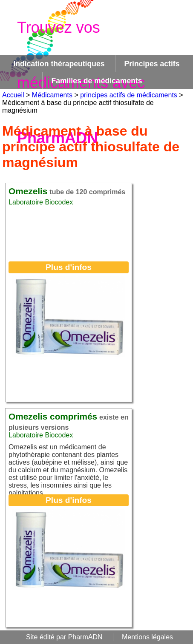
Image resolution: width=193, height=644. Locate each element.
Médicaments (52, 95)
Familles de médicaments (96, 81)
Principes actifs (152, 64)
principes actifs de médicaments (129, 95)
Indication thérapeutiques (59, 64)
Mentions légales (147, 637)
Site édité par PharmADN (64, 637)
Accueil (13, 95)
